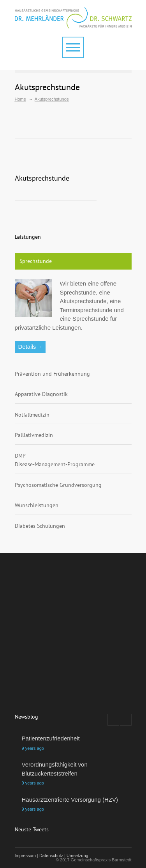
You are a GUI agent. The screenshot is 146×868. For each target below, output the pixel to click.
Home (20, 99)
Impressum (25, 856)
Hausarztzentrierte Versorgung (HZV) (70, 800)
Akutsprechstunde (42, 178)
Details (27, 347)
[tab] (73, 261)
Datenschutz (51, 856)
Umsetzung (77, 856)
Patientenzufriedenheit (51, 738)
